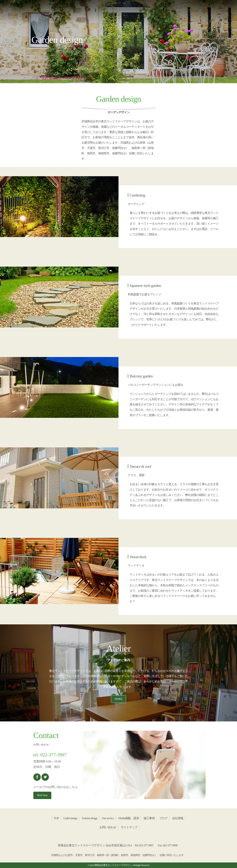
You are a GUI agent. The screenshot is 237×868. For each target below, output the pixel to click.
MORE (118, 699)
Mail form (42, 795)
